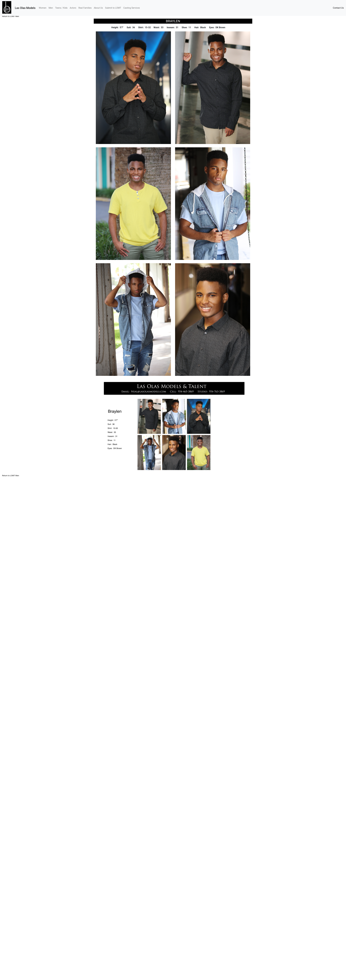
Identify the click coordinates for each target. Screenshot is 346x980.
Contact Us (338, 8)
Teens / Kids (61, 8)
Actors (73, 8)
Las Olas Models (25, 8)
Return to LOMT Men (11, 16)
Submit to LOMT (113, 8)
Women (43, 8)
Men (51, 8)
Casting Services (132, 8)
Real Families (85, 8)
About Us (98, 8)
